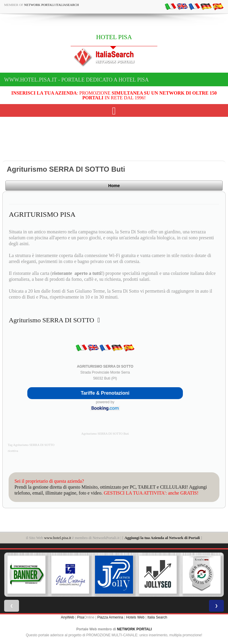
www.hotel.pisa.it (57, 538)
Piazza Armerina (110, 617)
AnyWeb (68, 617)
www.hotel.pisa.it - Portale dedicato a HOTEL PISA (76, 80)
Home (114, 186)
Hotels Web (135, 617)
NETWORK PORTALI (134, 629)
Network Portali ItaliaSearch (52, 5)
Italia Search (157, 617)
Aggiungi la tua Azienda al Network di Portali (162, 538)
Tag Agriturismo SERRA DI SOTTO (31, 445)
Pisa (81, 617)
